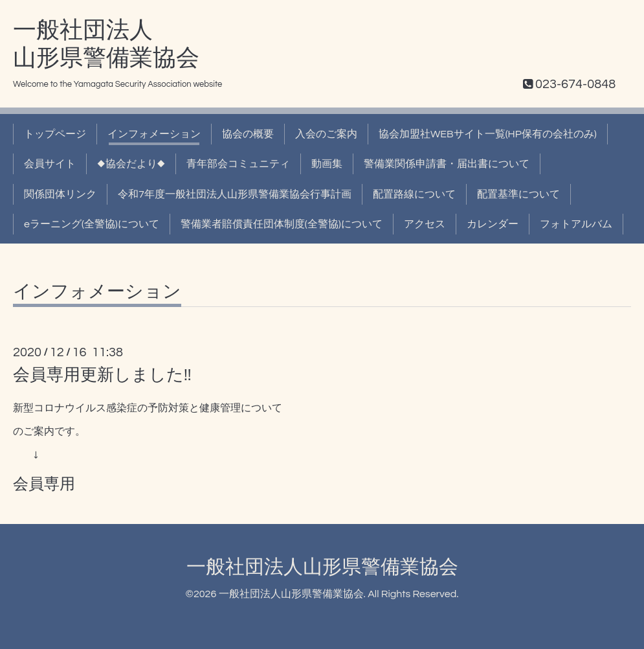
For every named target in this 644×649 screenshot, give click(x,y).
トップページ (55, 134)
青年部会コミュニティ (238, 164)
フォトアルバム (576, 224)
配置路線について (414, 194)
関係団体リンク (60, 194)
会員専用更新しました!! (102, 375)
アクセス (425, 224)
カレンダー (493, 224)
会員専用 (44, 484)
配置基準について (518, 194)
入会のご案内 (326, 134)
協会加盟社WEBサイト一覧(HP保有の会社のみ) (488, 134)
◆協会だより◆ (131, 164)
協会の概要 (248, 134)
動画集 (327, 164)
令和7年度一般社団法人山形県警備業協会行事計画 (235, 194)
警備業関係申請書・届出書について (447, 164)
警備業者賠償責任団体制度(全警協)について (282, 224)
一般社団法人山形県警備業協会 (322, 567)
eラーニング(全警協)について (92, 224)
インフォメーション (154, 134)
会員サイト (50, 164)
